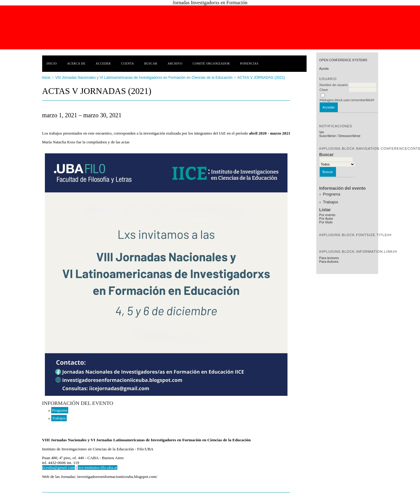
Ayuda (324, 68)
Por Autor (326, 219)
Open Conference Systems (343, 60)
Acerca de (76, 63)
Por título (326, 222)
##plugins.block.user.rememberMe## (347, 100)
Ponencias (249, 63)
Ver (322, 132)
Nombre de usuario (334, 85)
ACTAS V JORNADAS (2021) (261, 78)
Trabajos (331, 202)
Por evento (327, 215)
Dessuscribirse (349, 136)
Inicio (52, 63)
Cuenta (128, 63)
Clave (324, 90)
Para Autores (329, 262)
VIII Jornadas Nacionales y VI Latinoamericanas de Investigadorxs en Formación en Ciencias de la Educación (144, 78)
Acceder (103, 63)
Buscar (151, 63)
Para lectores (329, 258)
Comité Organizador (211, 63)
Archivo (175, 63)
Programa (332, 194)
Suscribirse (328, 136)
